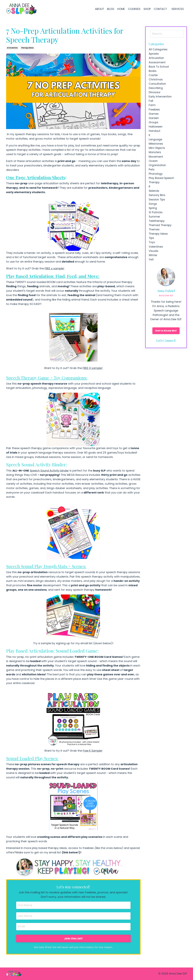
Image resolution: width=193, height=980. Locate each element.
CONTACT (160, 9)
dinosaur (155, 93)
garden (154, 120)
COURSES (134, 9)
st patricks (156, 216)
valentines (156, 251)
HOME (121, 9)
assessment (157, 63)
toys (152, 247)
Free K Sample (92, 751)
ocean (153, 164)
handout (155, 133)
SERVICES (178, 9)
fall (151, 102)
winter (153, 260)
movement (156, 159)
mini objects (157, 150)
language (155, 142)
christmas (156, 80)
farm (152, 107)
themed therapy (160, 230)
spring (153, 212)
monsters (155, 155)
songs (153, 208)
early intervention (160, 98)
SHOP (147, 9)
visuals (154, 256)
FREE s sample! (55, 268)
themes (154, 234)
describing (156, 89)
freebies (154, 111)
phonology (156, 177)
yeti (151, 265)
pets (152, 172)
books (153, 71)
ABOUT (99, 9)
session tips (157, 203)
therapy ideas (27, 48)
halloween (156, 129)
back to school (159, 67)
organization (157, 168)
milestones (156, 146)
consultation (157, 85)
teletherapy (157, 225)
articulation (12, 48)
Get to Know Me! (166, 336)
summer (155, 221)
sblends (154, 194)
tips (152, 243)
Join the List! (73, 939)
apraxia (154, 54)
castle (153, 76)
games (154, 115)
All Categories (158, 50)
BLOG (110, 9)
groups (154, 124)
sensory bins (157, 199)
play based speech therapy (162, 183)
